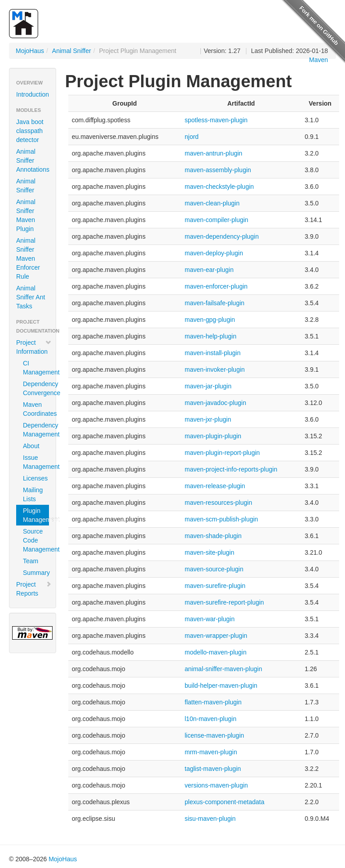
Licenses (35, 478)
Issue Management (36, 462)
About (31, 446)
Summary (36, 573)
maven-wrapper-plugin (216, 636)
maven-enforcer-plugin (216, 286)
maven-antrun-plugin (213, 153)
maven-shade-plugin (213, 536)
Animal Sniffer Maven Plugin (26, 215)
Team (31, 561)
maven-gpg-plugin (210, 320)
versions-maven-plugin (216, 785)
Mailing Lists (33, 494)
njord (192, 137)
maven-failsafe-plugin (215, 303)
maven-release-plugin (215, 486)
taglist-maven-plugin (213, 769)
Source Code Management (36, 540)
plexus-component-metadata (224, 802)
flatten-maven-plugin (213, 702)
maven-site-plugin (210, 552)
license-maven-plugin (214, 735)
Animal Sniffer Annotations (33, 160)
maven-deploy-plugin (214, 253)
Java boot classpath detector (30, 131)
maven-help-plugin (210, 336)
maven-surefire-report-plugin (224, 602)
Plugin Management (36, 515)
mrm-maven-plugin (211, 752)
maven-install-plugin (213, 353)
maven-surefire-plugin (215, 586)
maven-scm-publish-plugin (221, 519)
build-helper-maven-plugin (221, 685)
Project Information (34, 347)
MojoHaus (30, 51)
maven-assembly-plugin (218, 170)
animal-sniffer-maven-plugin (223, 669)
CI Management (36, 368)
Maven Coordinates (36, 409)
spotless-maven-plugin (216, 120)
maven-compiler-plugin (217, 220)
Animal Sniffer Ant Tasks (31, 297)
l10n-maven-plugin (210, 719)
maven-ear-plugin (209, 270)
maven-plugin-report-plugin (222, 453)
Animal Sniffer (72, 51)
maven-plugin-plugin (213, 436)
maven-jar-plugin (208, 386)
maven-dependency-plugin (222, 236)
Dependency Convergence (36, 388)
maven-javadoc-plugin (215, 403)
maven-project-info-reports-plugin (231, 469)
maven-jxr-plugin (208, 419)
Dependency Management (36, 430)
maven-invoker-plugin (215, 369)
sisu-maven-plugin (210, 819)
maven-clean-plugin (212, 203)
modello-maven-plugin (216, 652)
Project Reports (34, 589)
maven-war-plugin (210, 619)
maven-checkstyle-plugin (219, 187)
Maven (318, 60)
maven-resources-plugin (218, 503)
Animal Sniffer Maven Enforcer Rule (28, 258)
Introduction (33, 94)
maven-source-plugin (214, 569)
